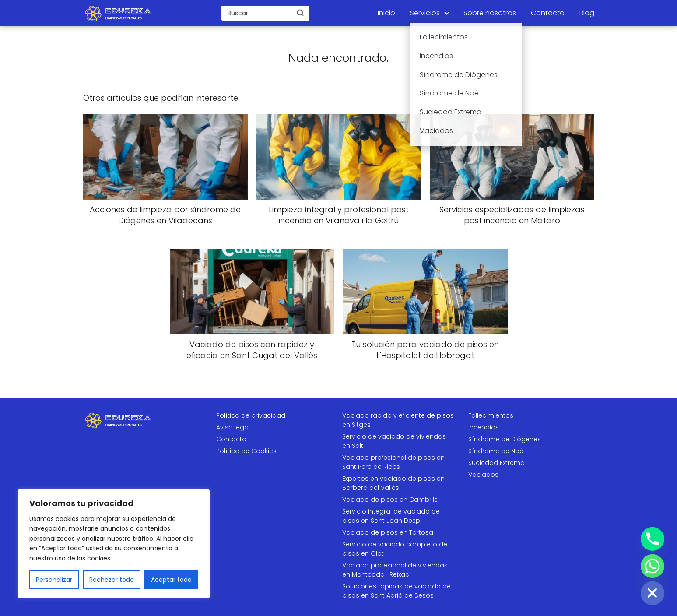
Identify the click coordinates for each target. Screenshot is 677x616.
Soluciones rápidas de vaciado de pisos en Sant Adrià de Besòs (396, 591)
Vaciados (483, 475)
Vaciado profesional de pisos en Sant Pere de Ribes (393, 462)
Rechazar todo (112, 580)
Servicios (425, 13)
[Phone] (652, 539)
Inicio (386, 13)
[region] (114, 544)
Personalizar (54, 580)
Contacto (548, 13)
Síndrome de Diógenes (505, 439)
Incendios (484, 427)
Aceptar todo (171, 580)
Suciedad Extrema (496, 463)
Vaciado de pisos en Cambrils (390, 500)
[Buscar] (300, 13)
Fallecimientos (491, 415)
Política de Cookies (246, 451)
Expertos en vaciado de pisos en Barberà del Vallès (393, 483)
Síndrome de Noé (496, 451)
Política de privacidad (251, 415)
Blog (587, 13)
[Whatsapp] (652, 566)
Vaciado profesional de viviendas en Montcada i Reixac (395, 570)
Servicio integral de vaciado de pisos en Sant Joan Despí (391, 516)
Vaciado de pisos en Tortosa (388, 532)
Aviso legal (233, 427)
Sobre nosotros (490, 13)
